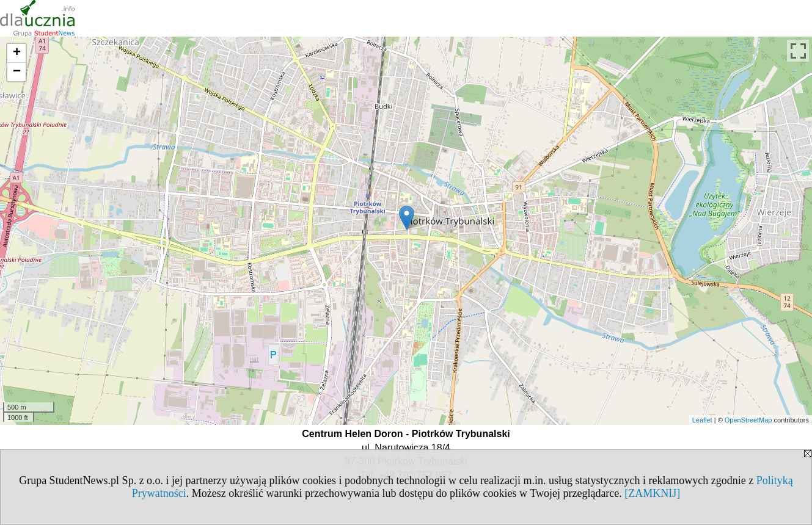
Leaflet (702, 420)
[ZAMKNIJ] (652, 493)
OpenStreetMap (748, 420)
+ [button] (17, 53)
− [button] (17, 72)
